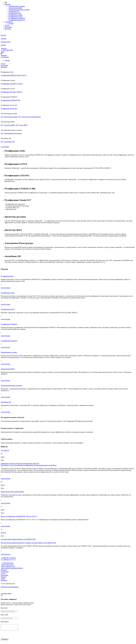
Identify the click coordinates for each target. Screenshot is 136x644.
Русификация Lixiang (15, 15)
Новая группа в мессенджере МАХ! (12, 492)
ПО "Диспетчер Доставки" (9, 117)
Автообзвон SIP (14, 11)
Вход (3, 52)
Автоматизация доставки (17, 6)
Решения (7, 4)
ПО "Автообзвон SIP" (8, 142)
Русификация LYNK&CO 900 (10, 100)
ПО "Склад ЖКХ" (22, 125)
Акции (3, 579)
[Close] (2, 595)
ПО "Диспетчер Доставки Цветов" (30, 117)
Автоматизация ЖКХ (15, 8)
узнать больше (6, 288)
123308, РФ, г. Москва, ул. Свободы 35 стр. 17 (8, 559)
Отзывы (11, 23)
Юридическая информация (10, 587)
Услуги (7, 25)
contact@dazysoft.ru (7, 565)
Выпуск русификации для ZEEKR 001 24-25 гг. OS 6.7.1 (19, 516)
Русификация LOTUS (15, 17)
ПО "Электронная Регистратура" (11, 133)
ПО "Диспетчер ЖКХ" (8, 125)
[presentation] (15, 636)
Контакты (8, 29)
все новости (5, 450)
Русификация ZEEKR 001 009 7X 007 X (14, 75)
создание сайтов (6, 593)
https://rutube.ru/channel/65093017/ (12, 568)
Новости (4, 48)
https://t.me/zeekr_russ (8, 566)
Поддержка (8, 27)
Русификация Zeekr (15, 13)
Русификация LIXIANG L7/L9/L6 (12, 84)
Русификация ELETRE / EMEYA (11, 92)
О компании (9, 22)
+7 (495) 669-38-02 (7, 50)
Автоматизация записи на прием (19, 10)
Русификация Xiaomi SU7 (17, 20)
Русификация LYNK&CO (17, 18)
